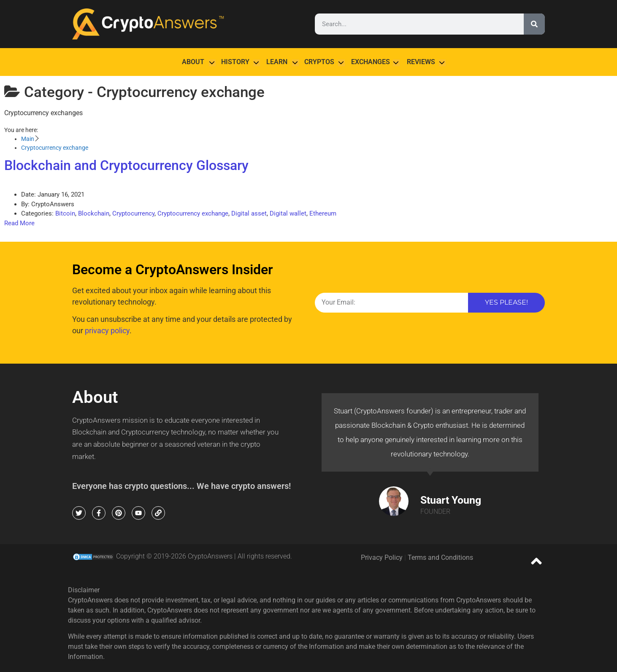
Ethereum (323, 213)
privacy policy (107, 331)
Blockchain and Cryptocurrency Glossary (126, 165)
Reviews (421, 62)
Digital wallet (288, 213)
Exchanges (371, 62)
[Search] (534, 24)
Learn (277, 62)
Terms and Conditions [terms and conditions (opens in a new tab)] (440, 557)
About (193, 62)
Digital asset (249, 213)
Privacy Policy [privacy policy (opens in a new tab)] (382, 557)
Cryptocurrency (133, 213)
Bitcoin (65, 213)
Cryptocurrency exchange (193, 213)
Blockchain (94, 213)
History (235, 62)
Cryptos (319, 62)
